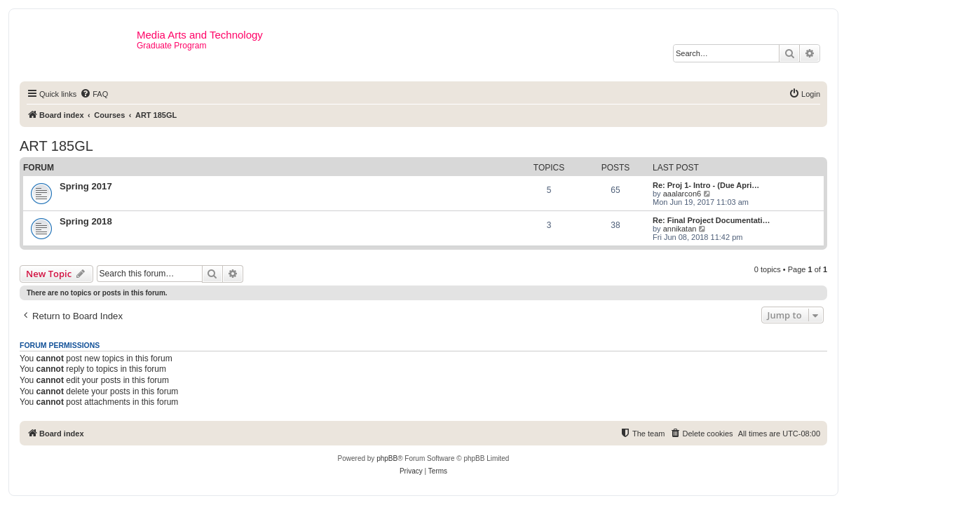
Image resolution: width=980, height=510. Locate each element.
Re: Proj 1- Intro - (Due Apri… (706, 185)
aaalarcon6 (682, 194)
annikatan (680, 229)
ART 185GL (56, 146)
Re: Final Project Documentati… (711, 220)
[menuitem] (94, 94)
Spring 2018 (86, 221)
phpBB (387, 458)
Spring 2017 (86, 186)
